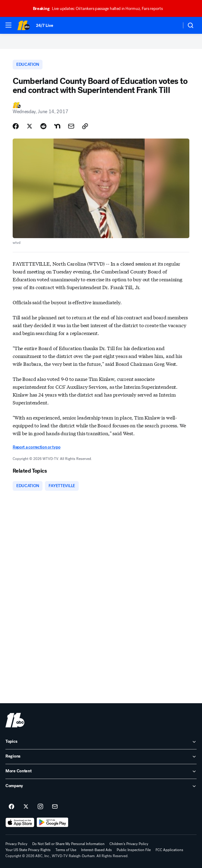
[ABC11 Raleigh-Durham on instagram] (40, 807)
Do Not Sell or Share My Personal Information (68, 844)
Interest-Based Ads (96, 850)
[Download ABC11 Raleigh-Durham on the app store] (20, 822)
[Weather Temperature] (172, 25)
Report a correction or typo (36, 447)
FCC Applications (169, 850)
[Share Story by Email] (71, 126)
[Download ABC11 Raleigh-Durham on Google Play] (53, 822)
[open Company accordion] (101, 786)
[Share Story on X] (30, 126)
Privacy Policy (16, 844)
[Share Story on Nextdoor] (57, 126)
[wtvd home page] (15, 720)
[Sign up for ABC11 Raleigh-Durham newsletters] (55, 807)
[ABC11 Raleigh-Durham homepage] (24, 25)
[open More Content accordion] (101, 771)
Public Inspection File (134, 850)
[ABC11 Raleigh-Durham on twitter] (26, 807)
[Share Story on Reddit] (43, 126)
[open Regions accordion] (101, 757)
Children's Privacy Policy (129, 844)
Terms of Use (66, 850)
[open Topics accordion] (101, 742)
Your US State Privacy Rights (28, 850)
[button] (8, 25)
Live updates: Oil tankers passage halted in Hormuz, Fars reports (101, 9)
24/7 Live (44, 26)
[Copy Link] (85, 126)
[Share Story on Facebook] (16, 126)
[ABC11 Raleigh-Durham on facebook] (11, 807)
